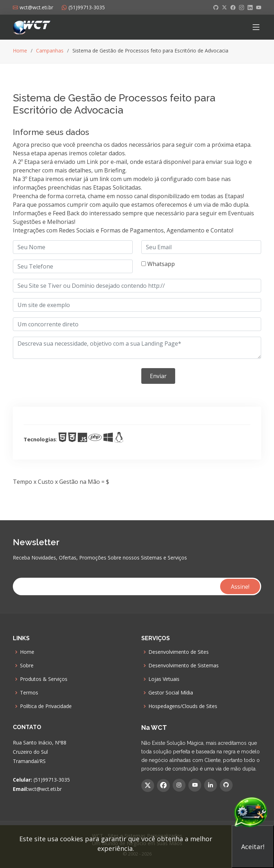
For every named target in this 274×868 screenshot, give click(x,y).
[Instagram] (179, 785)
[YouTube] (195, 785)
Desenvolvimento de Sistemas (184, 666)
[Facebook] (163, 786)
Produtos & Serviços (44, 679)
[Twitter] (148, 786)
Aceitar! (253, 847)
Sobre (27, 666)
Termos (29, 693)
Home (20, 51)
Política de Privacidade (46, 706)
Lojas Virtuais (164, 679)
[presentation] (67, 378)
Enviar (158, 376)
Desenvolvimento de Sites (179, 652)
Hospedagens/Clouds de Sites (183, 706)
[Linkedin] (210, 785)
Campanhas (50, 51)
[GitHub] (226, 785)
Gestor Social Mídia (171, 693)
